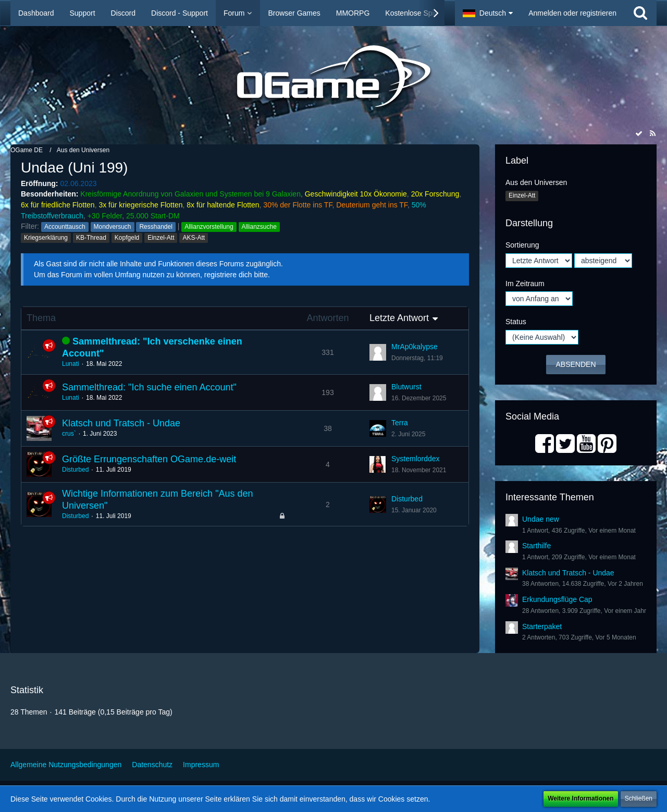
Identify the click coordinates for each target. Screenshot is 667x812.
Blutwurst (406, 387)
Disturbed (75, 470)
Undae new (541, 519)
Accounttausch (65, 227)
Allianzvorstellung (209, 227)
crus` (69, 434)
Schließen (639, 798)
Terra (400, 423)
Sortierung (522, 245)
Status (516, 322)
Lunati (71, 364)
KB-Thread (91, 238)
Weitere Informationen (580, 798)
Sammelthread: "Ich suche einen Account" (149, 387)
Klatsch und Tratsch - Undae (121, 423)
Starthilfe (536, 546)
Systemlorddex (416, 459)
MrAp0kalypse (415, 347)
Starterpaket (542, 626)
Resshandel (156, 227)
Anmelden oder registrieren (572, 13)
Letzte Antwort (399, 318)
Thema (41, 318)
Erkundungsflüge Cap (557, 599)
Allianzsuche (259, 227)
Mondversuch (113, 227)
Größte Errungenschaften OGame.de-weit (149, 459)
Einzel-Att (161, 238)
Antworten (328, 318)
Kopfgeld (127, 238)
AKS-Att (194, 238)
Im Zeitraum (525, 284)
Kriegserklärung (46, 238)
